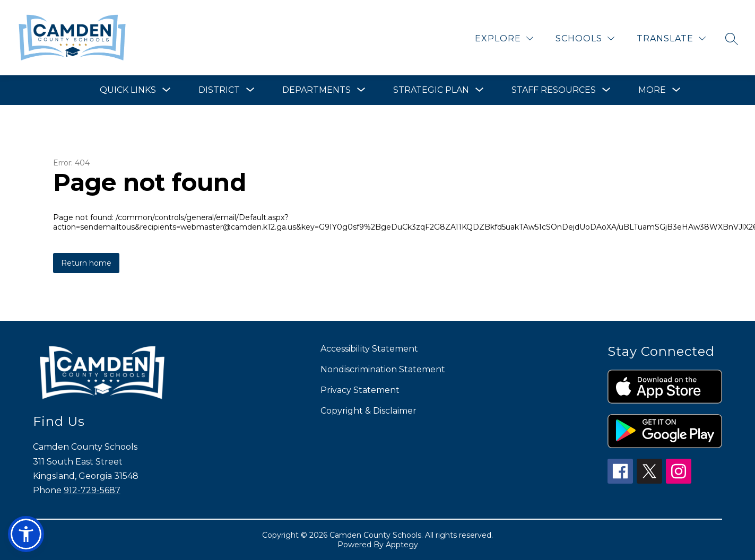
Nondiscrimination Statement (383, 369)
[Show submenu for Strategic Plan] (431, 90)
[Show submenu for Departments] (316, 90)
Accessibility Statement (369, 349)
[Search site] (732, 39)
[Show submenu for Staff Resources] (554, 90)
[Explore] (504, 38)
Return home (86, 263)
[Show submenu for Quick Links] (128, 90)
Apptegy (402, 545)
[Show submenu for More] (652, 90)
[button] (26, 534)
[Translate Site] (671, 38)
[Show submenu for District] (219, 90)
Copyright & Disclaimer (368, 411)
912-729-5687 (92, 490)
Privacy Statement (360, 390)
